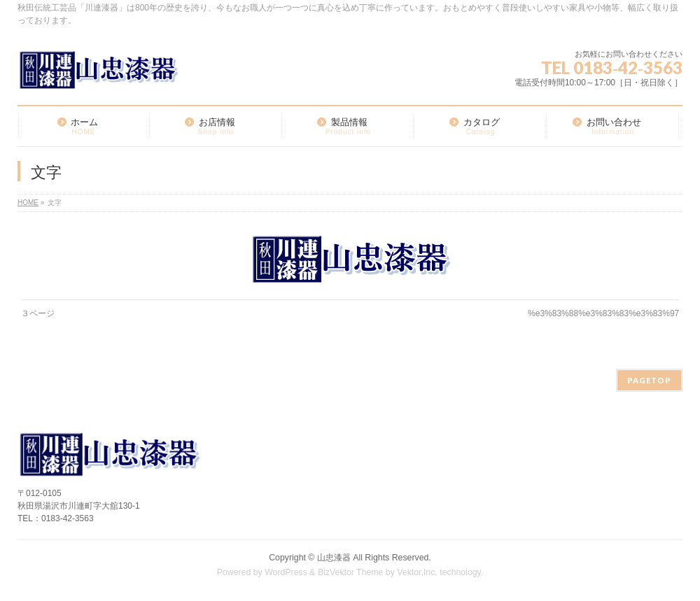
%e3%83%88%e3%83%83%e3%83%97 (603, 313)
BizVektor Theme (351, 572)
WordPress (286, 572)
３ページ (38, 313)
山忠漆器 (334, 558)
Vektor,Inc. (417, 572)
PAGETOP (649, 380)
